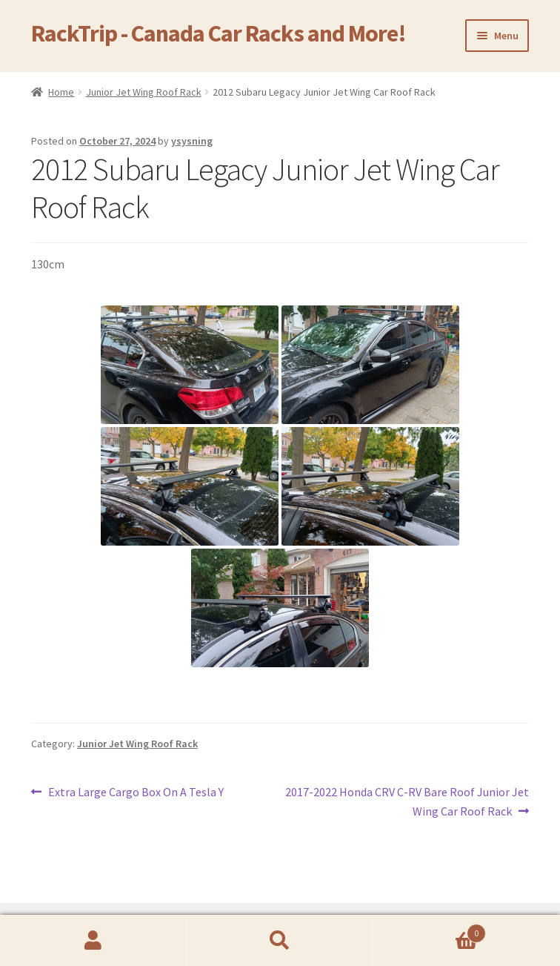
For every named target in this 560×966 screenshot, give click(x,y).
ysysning (192, 141)
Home (61, 92)
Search (280, 941)
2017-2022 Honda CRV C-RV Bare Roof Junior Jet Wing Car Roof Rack (407, 801)
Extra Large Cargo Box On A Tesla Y (136, 793)
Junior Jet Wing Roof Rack (144, 92)
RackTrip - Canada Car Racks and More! (219, 33)
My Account (93, 941)
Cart (430, 930)
